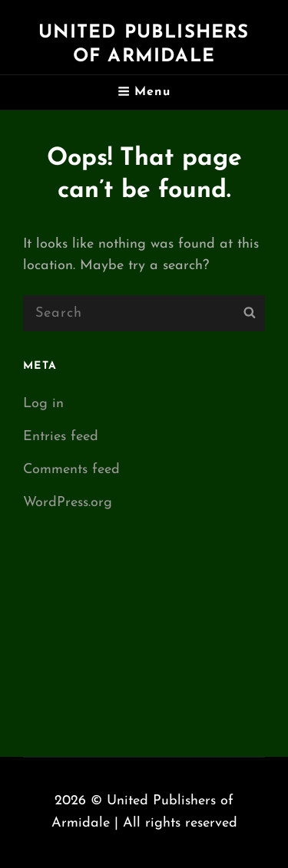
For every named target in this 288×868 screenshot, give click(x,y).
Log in (43, 404)
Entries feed (61, 437)
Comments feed (71, 470)
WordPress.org (68, 503)
